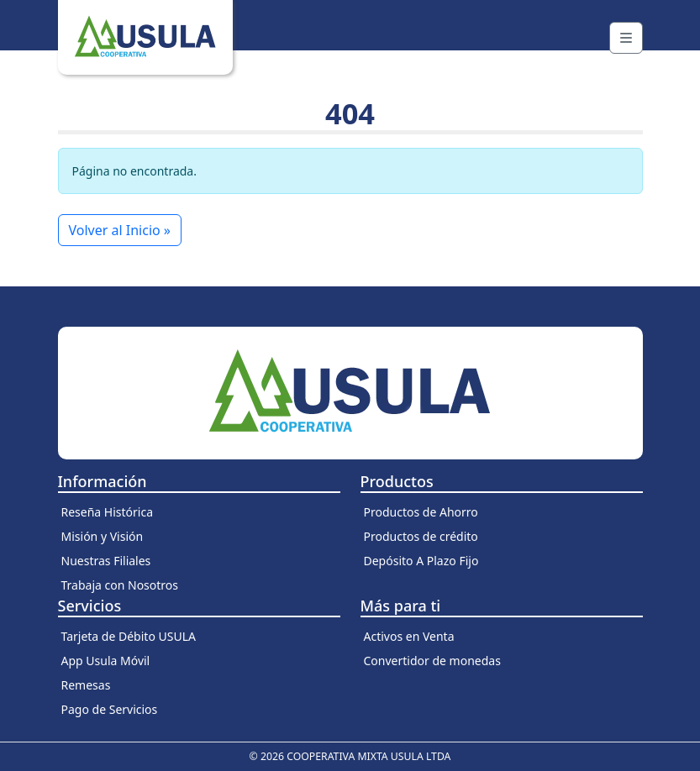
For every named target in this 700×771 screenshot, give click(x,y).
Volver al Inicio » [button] (120, 230)
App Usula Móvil (106, 661)
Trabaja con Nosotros (120, 585)
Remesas (86, 685)
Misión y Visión (103, 536)
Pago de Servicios (110, 709)
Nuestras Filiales (106, 561)
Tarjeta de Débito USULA (129, 636)
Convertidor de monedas (432, 661)
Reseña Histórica (108, 512)
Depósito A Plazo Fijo (421, 561)
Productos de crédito (421, 536)
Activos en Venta (409, 636)
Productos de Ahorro (421, 512)
